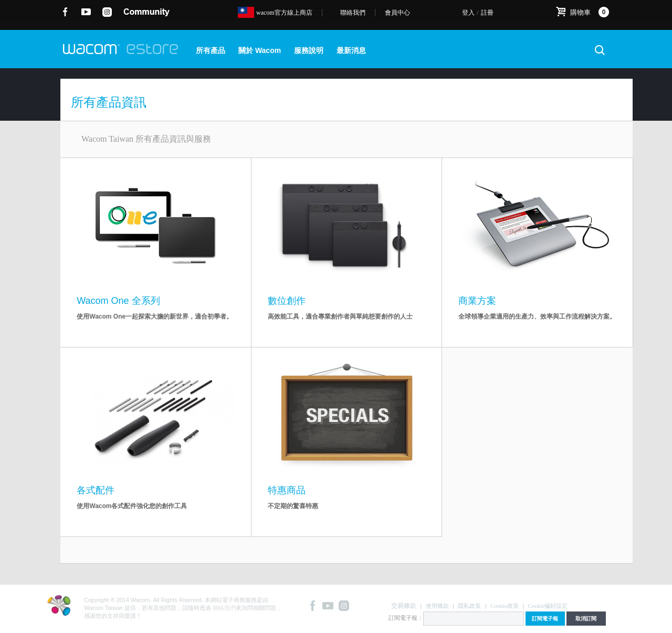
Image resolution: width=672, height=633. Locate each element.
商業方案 (477, 301)
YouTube (86, 12)
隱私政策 (469, 606)
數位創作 (287, 301)
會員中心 (397, 13)
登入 (468, 13)
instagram (107, 12)
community (146, 12)
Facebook (65, 12)
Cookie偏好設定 (548, 606)
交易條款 (404, 606)
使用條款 (437, 606)
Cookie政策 (505, 606)
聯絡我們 (353, 13)
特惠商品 (287, 490)
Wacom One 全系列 (118, 301)
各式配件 (96, 490)
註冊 (487, 13)
